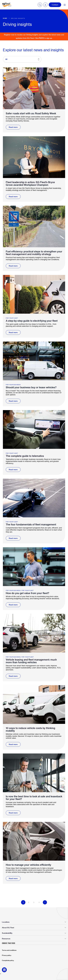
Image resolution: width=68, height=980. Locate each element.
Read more (13, 127)
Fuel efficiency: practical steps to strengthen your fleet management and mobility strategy (34, 253)
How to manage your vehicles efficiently (28, 865)
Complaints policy (8, 960)
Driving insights (18, 18)
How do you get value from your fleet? (27, 593)
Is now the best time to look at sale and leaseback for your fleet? (34, 798)
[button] (45, 5)
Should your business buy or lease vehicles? (31, 387)
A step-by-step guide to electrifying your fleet (32, 321)
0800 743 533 (8, 943)
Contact (55, 5)
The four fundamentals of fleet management (31, 525)
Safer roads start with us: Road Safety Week (31, 113)
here (42, 38)
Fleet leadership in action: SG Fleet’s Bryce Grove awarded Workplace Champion (30, 184)
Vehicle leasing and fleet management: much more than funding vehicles (31, 661)
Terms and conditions (9, 950)
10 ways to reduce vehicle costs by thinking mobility (30, 729)
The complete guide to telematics (25, 456)
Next (45, 902)
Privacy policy (7, 955)
